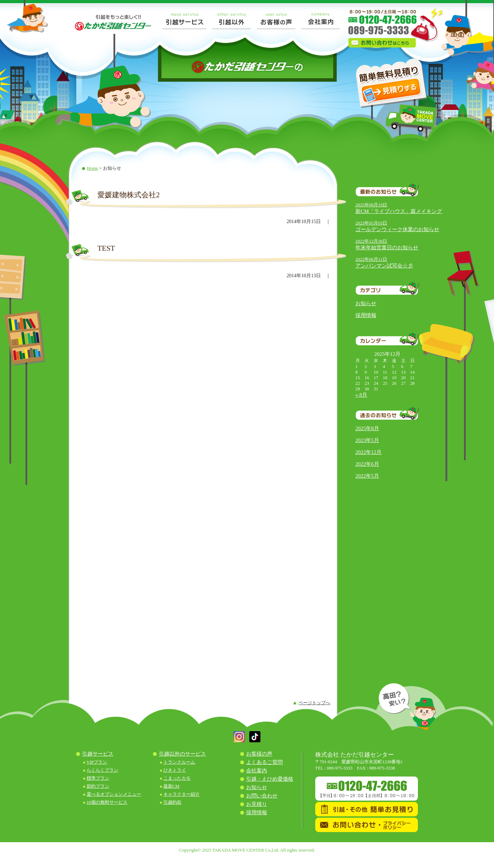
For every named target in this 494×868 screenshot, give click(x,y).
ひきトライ (175, 770)
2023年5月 (367, 440)
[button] (239, 741)
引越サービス (98, 754)
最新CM (171, 786)
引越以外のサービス (182, 754)
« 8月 (361, 395)
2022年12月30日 (371, 241)
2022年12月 (368, 452)
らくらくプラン (102, 770)
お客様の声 (259, 754)
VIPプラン (97, 762)
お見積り (257, 804)
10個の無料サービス (107, 802)
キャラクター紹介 (182, 794)
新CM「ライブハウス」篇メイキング (399, 211)
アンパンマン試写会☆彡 (384, 266)
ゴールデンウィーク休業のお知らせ (397, 229)
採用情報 (366, 315)
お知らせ (366, 303)
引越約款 (172, 802)
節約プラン (98, 786)
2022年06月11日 (371, 259)
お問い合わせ (262, 796)
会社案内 (257, 771)
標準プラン (98, 778)
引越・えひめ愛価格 (270, 779)
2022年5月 (367, 476)
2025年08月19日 (371, 205)
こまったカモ (177, 778)
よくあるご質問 (264, 762)
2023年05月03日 (371, 223)
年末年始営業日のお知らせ (387, 248)
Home (93, 168)
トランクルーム (179, 762)
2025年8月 (367, 428)
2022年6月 (367, 464)
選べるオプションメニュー (114, 794)
